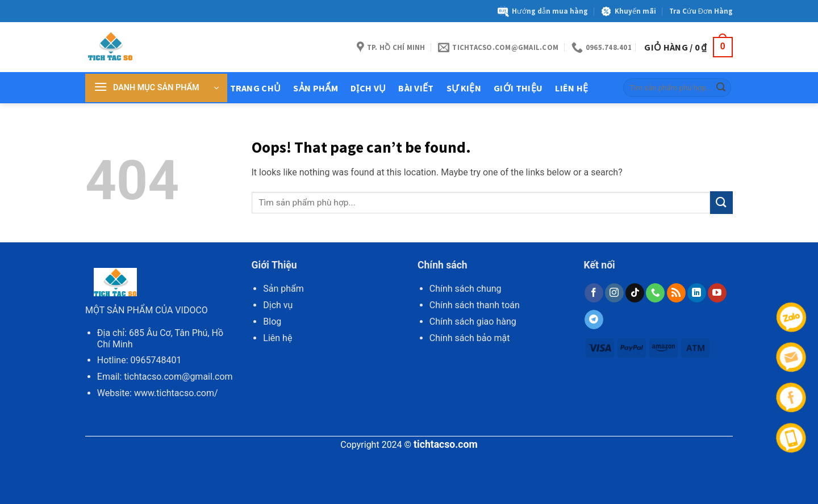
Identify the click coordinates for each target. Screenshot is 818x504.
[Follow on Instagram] (614, 293)
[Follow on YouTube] (717, 293)
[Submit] (721, 88)
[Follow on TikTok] (635, 293)
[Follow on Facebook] (594, 293)
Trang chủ (256, 88)
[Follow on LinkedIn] (697, 293)
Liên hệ (571, 88)
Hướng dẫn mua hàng (543, 11)
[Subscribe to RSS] (676, 293)
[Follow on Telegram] (594, 320)
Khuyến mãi (628, 11)
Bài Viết (416, 88)
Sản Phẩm (316, 88)
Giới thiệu (518, 88)
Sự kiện (464, 88)
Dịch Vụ (368, 88)
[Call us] (655, 293)
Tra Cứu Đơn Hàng (701, 11)
